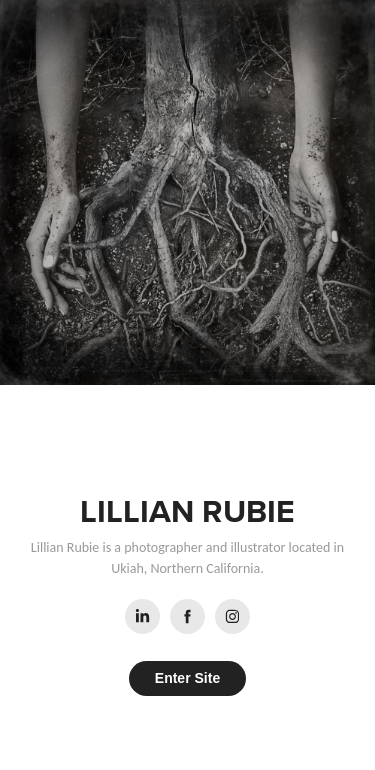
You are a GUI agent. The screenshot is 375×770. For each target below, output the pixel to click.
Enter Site (187, 678)
